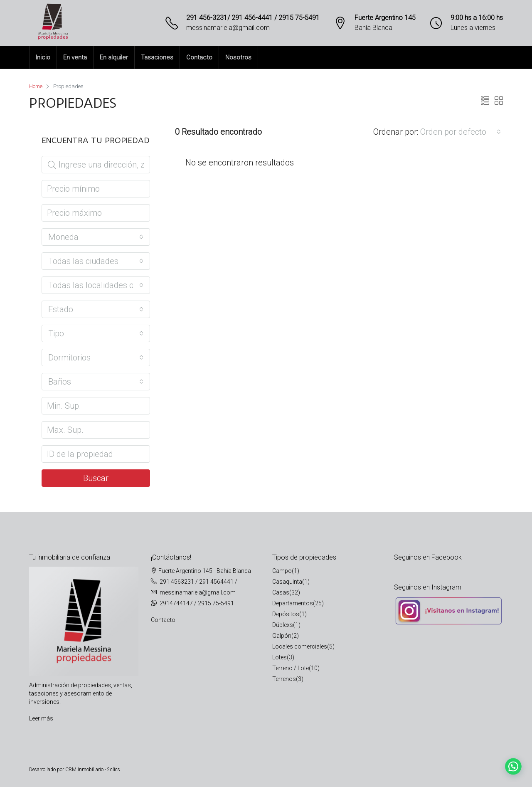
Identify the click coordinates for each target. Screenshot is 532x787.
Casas (281, 592)
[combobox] (461, 132)
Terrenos (284, 679)
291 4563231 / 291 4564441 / (198, 582)
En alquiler (114, 57)
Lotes (280, 657)
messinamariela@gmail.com (228, 28)
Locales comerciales (300, 646)
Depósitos (286, 614)
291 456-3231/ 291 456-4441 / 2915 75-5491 (253, 18)
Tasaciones (157, 57)
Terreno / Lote (291, 668)
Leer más (41, 718)
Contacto (199, 57)
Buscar (96, 478)
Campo (282, 571)
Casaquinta (287, 582)
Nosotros (238, 57)
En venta (75, 57)
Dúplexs (283, 625)
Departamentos (293, 603)
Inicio (43, 57)
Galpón (282, 636)
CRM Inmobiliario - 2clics (93, 770)
